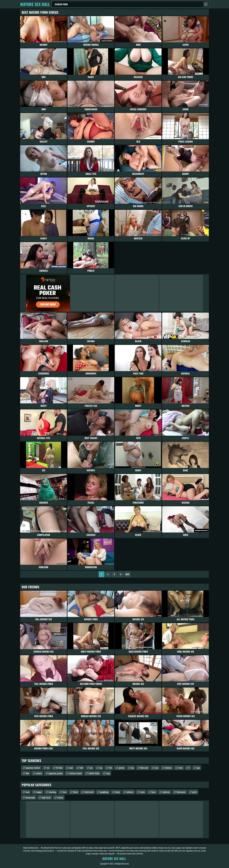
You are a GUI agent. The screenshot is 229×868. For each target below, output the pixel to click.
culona (60, 797)
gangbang (104, 792)
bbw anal (144, 768)
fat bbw (59, 768)
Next (127, 574)
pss (91, 768)
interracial (89, 792)
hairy (154, 792)
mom (180, 768)
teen (65, 792)
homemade (30, 797)
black (76, 792)
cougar (39, 792)
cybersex (166, 792)
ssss (157, 768)
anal (71, 768)
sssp (108, 773)
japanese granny (56, 773)
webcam (130, 792)
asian (142, 792)
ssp (101, 768)
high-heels (46, 797)
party (195, 792)
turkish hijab (94, 773)
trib (110, 768)
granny (121, 768)
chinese (168, 768)
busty (117, 792)
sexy (28, 792)
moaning (52, 792)
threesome (181, 792)
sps (132, 768)
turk (81, 768)
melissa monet (76, 773)
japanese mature (33, 768)
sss (48, 768)
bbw (27, 773)
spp (198, 768)
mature (39, 773)
